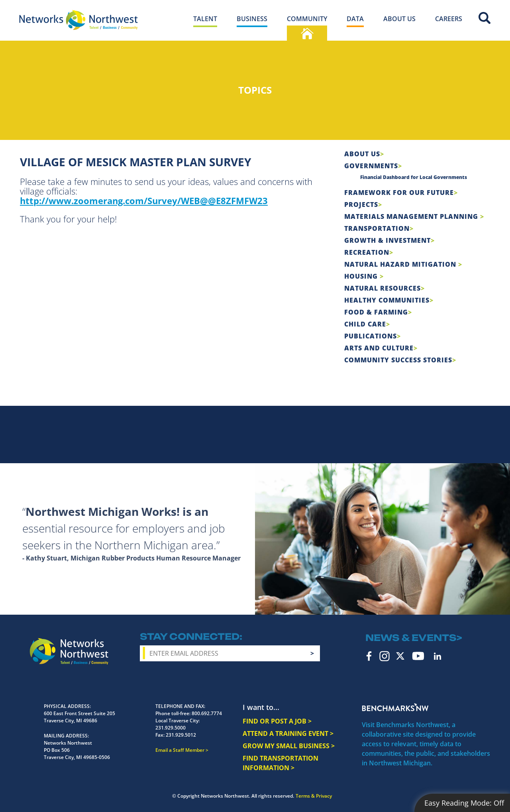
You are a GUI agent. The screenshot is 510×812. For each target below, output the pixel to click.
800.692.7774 (207, 713)
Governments (371, 166)
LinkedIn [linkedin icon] (437, 656)
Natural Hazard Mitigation (401, 264)
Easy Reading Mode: (464, 803)
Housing (362, 276)
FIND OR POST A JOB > (277, 721)
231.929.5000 (171, 728)
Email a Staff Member (180, 750)
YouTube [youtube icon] (418, 656)
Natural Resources (382, 288)
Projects (361, 204)
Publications (371, 336)
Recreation (367, 252)
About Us (362, 154)
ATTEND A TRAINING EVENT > (288, 733)
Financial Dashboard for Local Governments (414, 177)
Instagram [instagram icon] (384, 656)
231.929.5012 (181, 735)
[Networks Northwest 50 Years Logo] (78, 20)
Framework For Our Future (399, 193)
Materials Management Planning (412, 216)
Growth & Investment (387, 240)
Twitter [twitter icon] (400, 656)
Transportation (377, 228)
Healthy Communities (387, 300)
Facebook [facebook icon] (369, 656)
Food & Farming (376, 312)
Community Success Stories (398, 360)
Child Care (365, 324)
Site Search (484, 18)
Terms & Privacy (314, 796)
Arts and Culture (379, 348)
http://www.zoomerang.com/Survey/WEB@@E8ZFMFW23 (144, 201)
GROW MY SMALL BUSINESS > (289, 746)
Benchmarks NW (395, 707)
